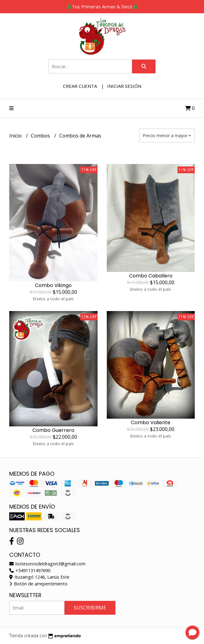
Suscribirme (90, 608)
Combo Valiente (151, 422)
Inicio (16, 136)
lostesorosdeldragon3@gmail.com (47, 564)
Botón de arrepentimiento (38, 584)
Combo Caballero (151, 276)
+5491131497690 (30, 570)
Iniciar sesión (124, 86)
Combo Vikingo (53, 285)
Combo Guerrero (53, 430)
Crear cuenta (80, 86)
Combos (41, 136)
